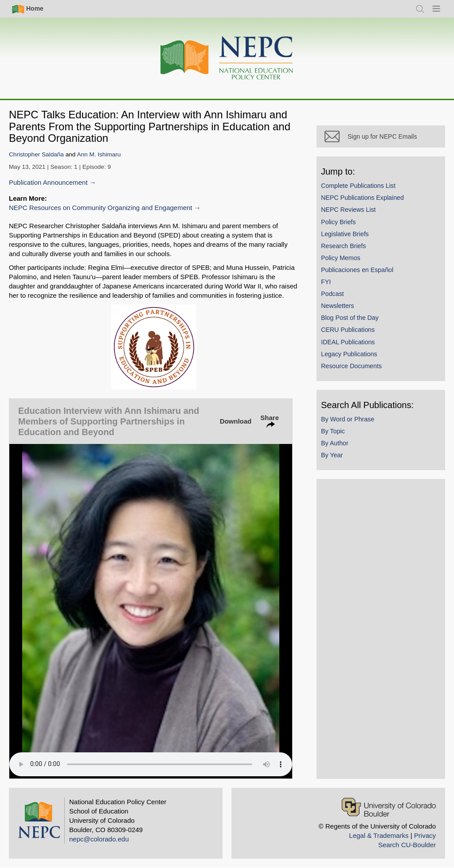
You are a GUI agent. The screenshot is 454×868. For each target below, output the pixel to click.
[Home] (227, 58)
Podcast (333, 294)
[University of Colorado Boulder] (389, 807)
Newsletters (337, 306)
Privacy (425, 835)
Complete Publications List (358, 186)
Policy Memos (341, 258)
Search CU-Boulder (407, 845)
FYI (326, 282)
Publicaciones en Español (357, 270)
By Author (335, 443)
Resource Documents (351, 366)
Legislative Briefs (345, 234)
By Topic (333, 431)
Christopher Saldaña (36, 154)
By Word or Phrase (348, 419)
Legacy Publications (349, 354)
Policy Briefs (338, 222)
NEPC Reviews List (348, 210)
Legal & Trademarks (379, 835)
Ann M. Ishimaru (99, 154)
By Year (332, 455)
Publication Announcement (48, 182)
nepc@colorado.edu (99, 839)
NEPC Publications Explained (362, 198)
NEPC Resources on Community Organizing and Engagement (101, 208)
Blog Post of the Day (350, 318)
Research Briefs (343, 246)
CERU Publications (348, 330)
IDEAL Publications (348, 342)
